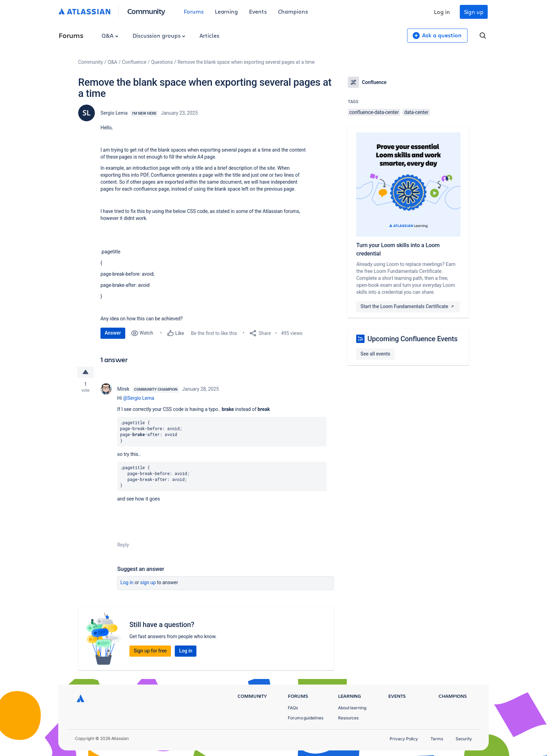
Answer (113, 333)
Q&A (110, 35)
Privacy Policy (404, 739)
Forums (194, 11)
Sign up (474, 12)
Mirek (123, 389)
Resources (348, 718)
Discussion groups (159, 35)
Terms (437, 739)
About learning (352, 708)
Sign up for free (150, 651)
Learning (226, 11)
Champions (293, 11)
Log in (442, 12)
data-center (416, 112)
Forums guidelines (306, 718)
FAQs (293, 708)
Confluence (134, 62)
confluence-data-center (374, 112)
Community (146, 11)
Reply (123, 545)
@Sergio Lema (139, 398)
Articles (209, 35)
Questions (162, 62)
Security (464, 739)
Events (258, 11)
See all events (375, 354)
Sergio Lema (114, 113)
